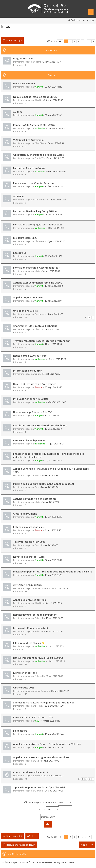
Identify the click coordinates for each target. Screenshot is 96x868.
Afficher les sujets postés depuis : (48, 802)
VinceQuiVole (42, 588)
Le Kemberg (20, 731)
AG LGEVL (19, 196)
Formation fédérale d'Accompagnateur (36, 268)
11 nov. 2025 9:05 (55, 314)
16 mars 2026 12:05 (55, 158)
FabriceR (39, 618)
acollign (39, 706)
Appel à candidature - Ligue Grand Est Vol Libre (41, 757)
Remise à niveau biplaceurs (29, 440)
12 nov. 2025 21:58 (54, 286)
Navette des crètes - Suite (29, 557)
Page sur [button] (60, 41)
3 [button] (74, 41)
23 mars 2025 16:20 (54, 706)
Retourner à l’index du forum (21, 845)
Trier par (48, 810)
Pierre (38, 62)
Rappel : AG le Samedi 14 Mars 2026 (34, 125)
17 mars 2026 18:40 (57, 128)
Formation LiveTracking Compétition (35, 211)
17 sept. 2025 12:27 (51, 374)
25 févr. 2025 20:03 (54, 747)
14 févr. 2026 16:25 (54, 186)
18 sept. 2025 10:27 (57, 359)
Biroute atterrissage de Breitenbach (35, 384)
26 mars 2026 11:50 (54, 100)
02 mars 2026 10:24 (57, 171)
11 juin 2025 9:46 (53, 530)
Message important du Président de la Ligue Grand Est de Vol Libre (53, 572)
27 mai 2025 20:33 (53, 560)
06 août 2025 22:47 (57, 402)
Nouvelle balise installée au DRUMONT (36, 97)
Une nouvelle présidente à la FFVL (33, 412)
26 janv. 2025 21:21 (54, 776)
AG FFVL (18, 112)
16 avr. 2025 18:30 (53, 603)
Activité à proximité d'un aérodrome (35, 499)
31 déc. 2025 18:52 (54, 256)
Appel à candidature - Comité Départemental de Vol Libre (47, 744)
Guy (37, 721)
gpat (37, 374)
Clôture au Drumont (25, 514)
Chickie (39, 100)
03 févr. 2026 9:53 (56, 228)
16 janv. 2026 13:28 (56, 241)
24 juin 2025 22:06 (50, 487)
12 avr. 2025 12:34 (54, 631)
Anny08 (39, 87)
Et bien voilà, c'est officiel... (29, 527)
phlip (38, 271)
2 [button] (70, 41)
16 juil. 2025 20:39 (53, 429)
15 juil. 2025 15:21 (56, 444)
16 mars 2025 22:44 (54, 734)
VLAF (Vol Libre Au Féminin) (29, 140)
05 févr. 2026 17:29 (54, 215)
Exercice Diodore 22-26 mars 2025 (33, 717)
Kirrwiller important (25, 673)
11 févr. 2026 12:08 (57, 200)
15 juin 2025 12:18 (53, 517)
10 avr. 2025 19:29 (56, 661)
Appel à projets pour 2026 (28, 297)
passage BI (19, 253)
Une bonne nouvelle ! (26, 311)
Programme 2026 (23, 58)
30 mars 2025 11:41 (60, 691)
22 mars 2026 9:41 (54, 115)
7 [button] (89, 41)
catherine (40, 128)
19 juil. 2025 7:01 (53, 415)
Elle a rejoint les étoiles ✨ (29, 643)
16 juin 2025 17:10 (51, 502)
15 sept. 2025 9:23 (54, 387)
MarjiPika (40, 143)
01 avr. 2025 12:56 (54, 676)
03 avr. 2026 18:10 (53, 87)
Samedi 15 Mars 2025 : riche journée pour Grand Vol (43, 703)
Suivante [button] (93, 41)
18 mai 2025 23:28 (53, 575)
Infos (5, 26)
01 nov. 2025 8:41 (50, 329)
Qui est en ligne (17, 854)
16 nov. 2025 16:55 (51, 271)
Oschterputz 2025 (24, 688)
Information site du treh (28, 371)
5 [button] (83, 41)
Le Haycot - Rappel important (31, 628)
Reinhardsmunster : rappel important (35, 615)
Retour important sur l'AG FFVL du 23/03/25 (38, 658)
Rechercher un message (83, 20)
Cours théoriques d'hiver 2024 (31, 772)
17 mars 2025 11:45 (51, 721)
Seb (37, 475)
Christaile (40, 241)
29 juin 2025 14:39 (50, 475)
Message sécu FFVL (24, 84)
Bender (39, 387)
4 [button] (78, 41)
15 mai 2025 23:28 (59, 588)
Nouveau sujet (14, 40)
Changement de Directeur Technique (35, 326)
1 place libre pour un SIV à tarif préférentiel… (40, 787)
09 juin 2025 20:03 (50, 545)
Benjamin (40, 314)
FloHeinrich (41, 200)
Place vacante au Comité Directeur (34, 183)
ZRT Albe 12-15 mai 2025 (27, 585)
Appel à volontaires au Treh (30, 600)
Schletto (39, 776)
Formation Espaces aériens (29, 168)
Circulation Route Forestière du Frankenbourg (40, 425)
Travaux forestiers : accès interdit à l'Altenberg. (42, 341)
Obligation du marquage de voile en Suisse (38, 155)
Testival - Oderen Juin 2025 (29, 542)
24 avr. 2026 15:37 (52, 62)
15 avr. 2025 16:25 (54, 618)
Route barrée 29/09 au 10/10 (30, 356)
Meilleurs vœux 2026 (25, 238)
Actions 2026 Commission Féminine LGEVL (38, 283)
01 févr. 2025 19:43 (50, 761)
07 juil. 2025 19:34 (53, 460)
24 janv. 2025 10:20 (54, 791)
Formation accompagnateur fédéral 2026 (38, 225)
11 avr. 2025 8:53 (56, 646)
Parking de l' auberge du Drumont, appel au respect (44, 484)
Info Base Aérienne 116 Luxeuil (31, 399)
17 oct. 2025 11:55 (53, 344)
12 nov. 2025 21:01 (54, 301)
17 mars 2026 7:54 (55, 143)
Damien (39, 791)
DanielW (39, 158)
